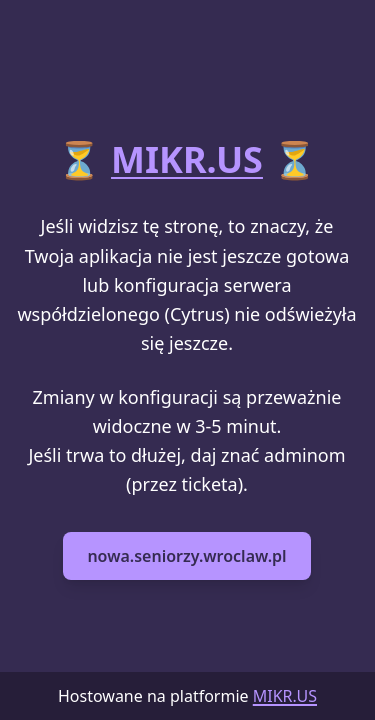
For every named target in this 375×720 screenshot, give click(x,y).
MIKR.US (187, 159)
